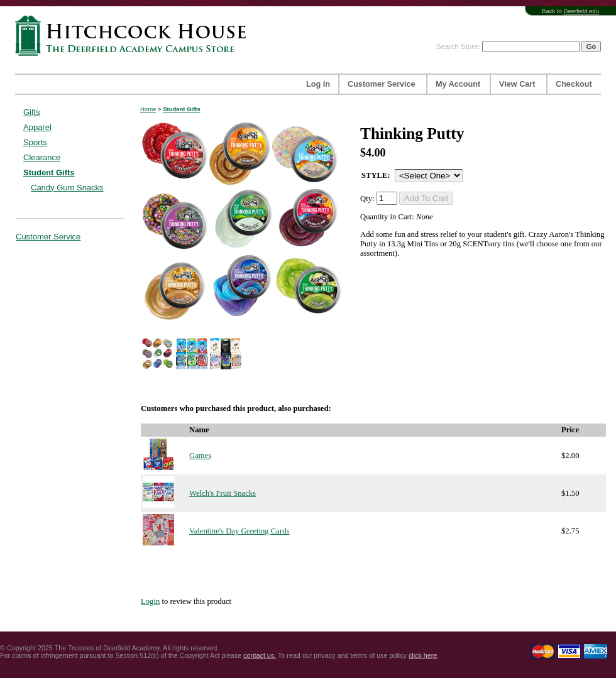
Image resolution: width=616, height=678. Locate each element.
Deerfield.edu (581, 11)
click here (423, 655)
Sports (35, 142)
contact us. (260, 655)
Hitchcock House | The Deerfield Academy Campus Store (135, 36)
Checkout (574, 84)
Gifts (32, 112)
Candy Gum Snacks (67, 188)
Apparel (37, 127)
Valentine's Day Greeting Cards (239, 531)
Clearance (42, 157)
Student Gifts (49, 172)
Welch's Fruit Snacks (223, 493)
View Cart (517, 84)
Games (200, 456)
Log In (318, 84)
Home (148, 109)
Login (150, 601)
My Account (458, 84)
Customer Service (382, 84)
